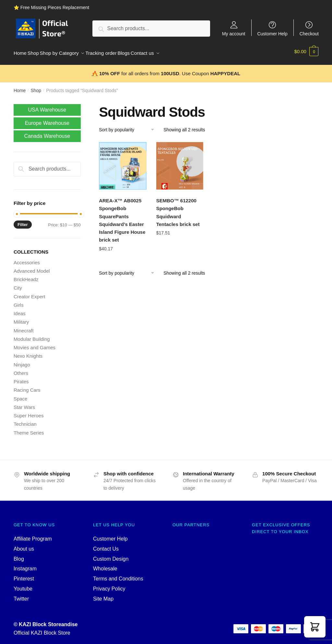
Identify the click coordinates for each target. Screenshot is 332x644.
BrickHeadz (26, 276)
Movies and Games (35, 344)
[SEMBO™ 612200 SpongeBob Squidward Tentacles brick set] (180, 162)
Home (20, 87)
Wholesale (105, 565)
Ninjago (22, 361)
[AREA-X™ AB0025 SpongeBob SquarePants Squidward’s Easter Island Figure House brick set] (123, 162)
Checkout (309, 34)
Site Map (103, 595)
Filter (23, 221)
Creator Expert (30, 293)
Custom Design (111, 555)
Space (21, 395)
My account (234, 34)
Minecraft (24, 327)
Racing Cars (27, 386)
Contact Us (106, 545)
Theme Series (29, 429)
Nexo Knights (28, 352)
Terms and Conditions (118, 575)
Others (21, 370)
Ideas (20, 310)
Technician (25, 420)
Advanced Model (32, 267)
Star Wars (24, 404)
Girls (19, 301)
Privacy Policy (109, 585)
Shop (36, 87)
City (18, 284)
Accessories (27, 259)
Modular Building (32, 335)
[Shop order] (129, 126)
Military (21, 318)
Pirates (21, 378)
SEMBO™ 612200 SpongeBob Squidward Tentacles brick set (178, 209)
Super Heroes (29, 412)
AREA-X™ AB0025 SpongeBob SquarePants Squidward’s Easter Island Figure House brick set (122, 217)
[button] (315, 627)
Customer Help (272, 34)
